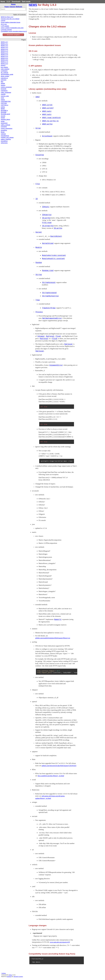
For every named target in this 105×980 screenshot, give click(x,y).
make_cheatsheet (6, 92)
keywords (4, 89)
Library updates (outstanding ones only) (12, 28)
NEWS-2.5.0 (4, 58)
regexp (3, 100)
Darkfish (9, 976)
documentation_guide (7, 74)
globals (3, 83)
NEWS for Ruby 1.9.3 (7, 17)
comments (4, 127)
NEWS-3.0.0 (4, 64)
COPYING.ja (4, 105)
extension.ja (4, 78)
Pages (7, 7)
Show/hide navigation (13, 35)
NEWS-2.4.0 (4, 56)
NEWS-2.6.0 (4, 60)
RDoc (11, 975)
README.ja (4, 110)
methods (3, 134)
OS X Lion (4, 24)
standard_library (5, 119)
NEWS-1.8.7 (4, 42)
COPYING (4, 103)
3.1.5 (8, 2)
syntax (3, 121)
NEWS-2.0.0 (4, 49)
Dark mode (26, 2)
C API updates (5, 26)
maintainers (4, 91)
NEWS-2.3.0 (4, 55)
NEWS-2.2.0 (4, 53)
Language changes (6, 30)
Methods (19, 7)
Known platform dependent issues (11, 22)
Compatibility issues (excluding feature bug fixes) (15, 31)
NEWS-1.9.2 (4, 46)
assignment (4, 123)
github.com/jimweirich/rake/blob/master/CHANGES (59, 766)
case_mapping (5, 69)
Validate (4, 973)
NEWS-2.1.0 (4, 51)
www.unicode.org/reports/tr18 (60, 942)
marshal (3, 94)
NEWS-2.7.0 (4, 62)
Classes (12, 7)
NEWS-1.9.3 (4, 47)
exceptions (4, 130)
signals (3, 118)
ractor (2, 98)
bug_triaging (4, 67)
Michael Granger (18, 976)
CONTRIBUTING (6, 101)
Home (3, 2)
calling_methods (5, 125)
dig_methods (5, 73)
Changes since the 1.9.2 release (10, 19)
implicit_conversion (6, 87)
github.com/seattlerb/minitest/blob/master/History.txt (53, 638)
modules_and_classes (7, 137)
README (4, 112)
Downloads (16, 2)
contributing (4, 71)
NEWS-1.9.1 (4, 44)
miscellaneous (5, 136)
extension (4, 80)
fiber (2, 82)
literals (3, 132)
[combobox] (13, 9)
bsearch (3, 65)
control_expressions (7, 128)
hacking (3, 85)
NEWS (3, 109)
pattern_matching (6, 139)
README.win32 (5, 114)
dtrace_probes (5, 76)
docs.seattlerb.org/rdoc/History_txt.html (51, 776)
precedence (4, 141)
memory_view (5, 96)
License (3, 21)
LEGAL (3, 107)
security (3, 116)
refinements (4, 143)
